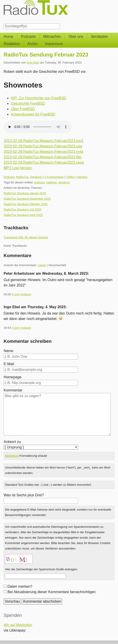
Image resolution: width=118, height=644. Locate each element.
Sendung (36, 177)
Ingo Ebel (33, 63)
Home (9, 37)
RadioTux (22, 177)
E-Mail (9, 364)
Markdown (12, 456)
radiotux (51, 182)
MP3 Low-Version (18, 168)
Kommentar (13, 390)
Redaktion (12, 44)
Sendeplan (100, 37)
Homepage (12, 377)
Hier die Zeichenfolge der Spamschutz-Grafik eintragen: (41, 569)
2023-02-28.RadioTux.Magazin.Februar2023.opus (44, 162)
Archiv (32, 44)
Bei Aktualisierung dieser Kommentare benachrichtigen (52, 592)
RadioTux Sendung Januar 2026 (25, 193)
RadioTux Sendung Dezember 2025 (27, 199)
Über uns (76, 37)
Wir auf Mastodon (18, 625)
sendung (64, 182)
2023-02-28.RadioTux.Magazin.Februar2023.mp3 (43, 141)
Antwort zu (12, 442)
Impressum (54, 44)
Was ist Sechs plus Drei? (24, 495)
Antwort (26, 294)
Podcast (9, 177)
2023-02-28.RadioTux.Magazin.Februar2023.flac (43, 157)
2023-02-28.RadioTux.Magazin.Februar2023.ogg (43, 146)
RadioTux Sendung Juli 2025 (22, 210)
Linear (42, 265)
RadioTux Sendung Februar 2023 (46, 55)
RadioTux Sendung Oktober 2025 (26, 204)
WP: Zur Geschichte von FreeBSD (39, 98)
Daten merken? (20, 586)
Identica (82, 177)
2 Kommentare (54, 177)
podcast (39, 182)
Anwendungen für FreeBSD (33, 114)
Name (9, 351)
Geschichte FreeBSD (28, 103)
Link (16, 294)
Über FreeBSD (23, 109)
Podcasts (28, 37)
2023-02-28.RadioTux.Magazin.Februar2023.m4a (43, 152)
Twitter (70, 177)
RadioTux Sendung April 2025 (23, 215)
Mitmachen (52, 37)
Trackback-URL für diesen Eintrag (26, 237)
